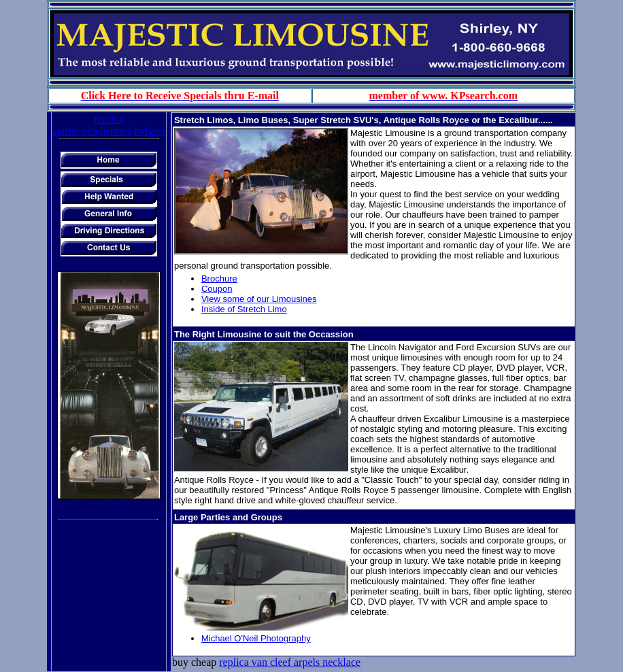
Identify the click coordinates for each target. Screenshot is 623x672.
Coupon (217, 289)
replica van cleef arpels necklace (290, 662)
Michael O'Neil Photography (256, 638)
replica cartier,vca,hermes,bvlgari (109, 125)
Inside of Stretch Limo (244, 309)
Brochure (219, 279)
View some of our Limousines (259, 299)
